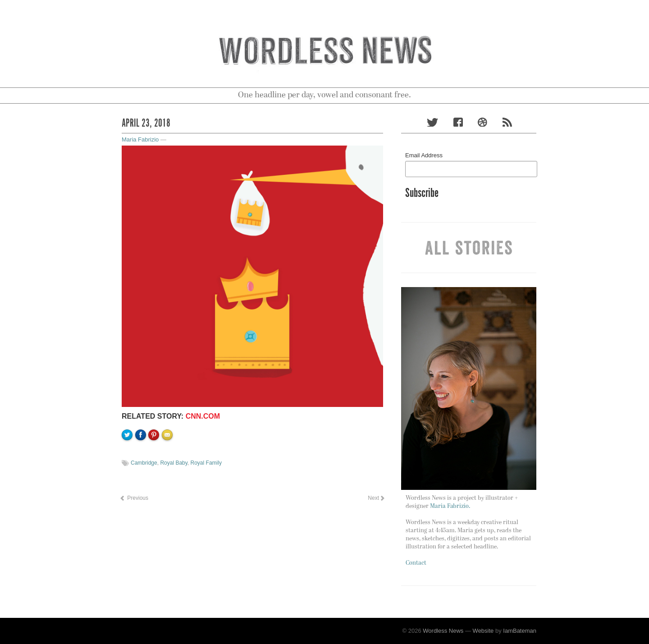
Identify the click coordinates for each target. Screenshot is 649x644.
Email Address (424, 155)
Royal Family (206, 463)
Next (376, 498)
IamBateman (520, 631)
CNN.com (203, 416)
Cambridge (144, 463)
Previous (134, 498)
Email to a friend (169, 466)
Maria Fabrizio (140, 139)
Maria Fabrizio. (450, 506)
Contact (416, 563)
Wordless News (443, 631)
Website (483, 631)
